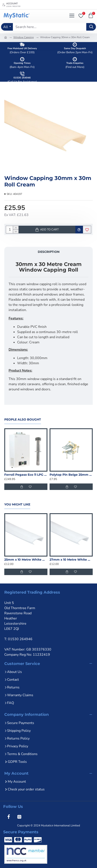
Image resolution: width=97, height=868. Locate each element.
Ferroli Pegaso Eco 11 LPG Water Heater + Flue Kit (26, 475)
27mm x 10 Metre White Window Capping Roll (71, 560)
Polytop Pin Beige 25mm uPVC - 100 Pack (71, 475)
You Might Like (17, 504)
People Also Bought (23, 420)
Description (49, 252)
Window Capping (23, 37)
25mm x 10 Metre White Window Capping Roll (26, 560)
